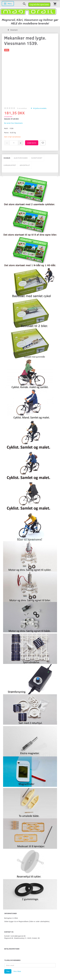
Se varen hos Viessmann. (14, 123)
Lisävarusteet (10, 165)
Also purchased (21, 158)
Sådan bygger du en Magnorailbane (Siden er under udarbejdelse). (27, 921)
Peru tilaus (17, 971)
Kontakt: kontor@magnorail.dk (15, 936)
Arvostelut (25, 165)
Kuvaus (7, 158)
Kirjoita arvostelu (40, 108)
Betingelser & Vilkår (11, 918)
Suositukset (37, 158)
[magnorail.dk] (28, 11)
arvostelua (22, 108)
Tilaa (8, 971)
